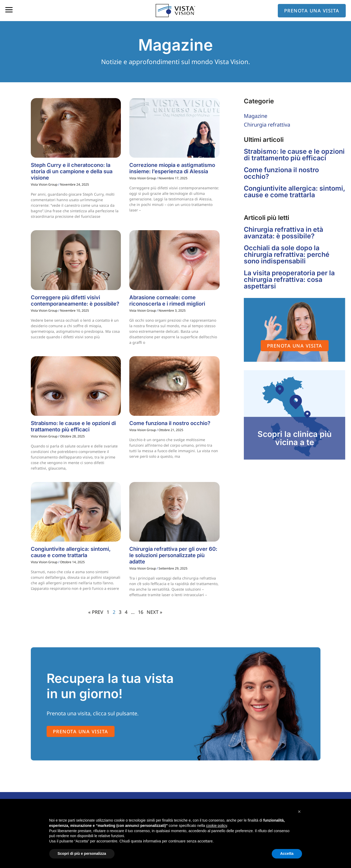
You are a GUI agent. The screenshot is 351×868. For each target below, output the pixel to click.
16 (141, 612)
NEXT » (154, 612)
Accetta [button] (287, 853)
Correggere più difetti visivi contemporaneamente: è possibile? (75, 301)
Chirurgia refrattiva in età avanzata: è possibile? (283, 233)
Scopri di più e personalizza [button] (82, 853)
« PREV (96, 612)
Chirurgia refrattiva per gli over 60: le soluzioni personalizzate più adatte (173, 555)
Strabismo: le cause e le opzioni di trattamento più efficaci (73, 426)
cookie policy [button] (216, 826)
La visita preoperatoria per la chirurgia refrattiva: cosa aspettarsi (289, 279)
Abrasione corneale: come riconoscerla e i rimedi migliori (167, 301)
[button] (299, 812)
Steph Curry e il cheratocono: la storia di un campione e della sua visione (72, 171)
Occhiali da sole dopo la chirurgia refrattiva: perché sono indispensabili (287, 254)
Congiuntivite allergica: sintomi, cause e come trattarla (71, 552)
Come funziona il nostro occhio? (170, 423)
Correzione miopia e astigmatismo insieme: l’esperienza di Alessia (172, 168)
